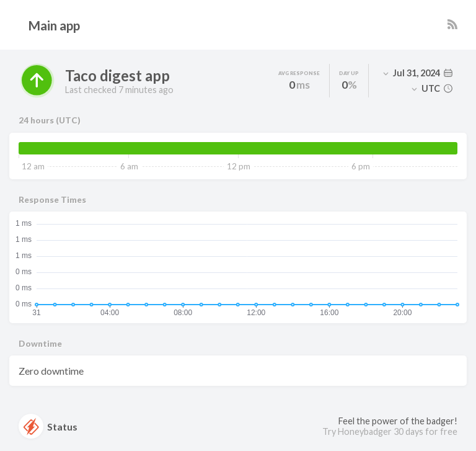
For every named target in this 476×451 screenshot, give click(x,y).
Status (48, 426)
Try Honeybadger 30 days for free (390, 431)
